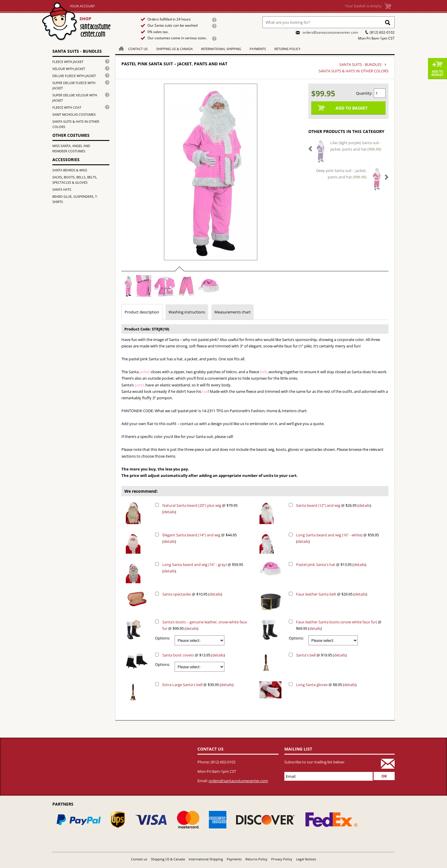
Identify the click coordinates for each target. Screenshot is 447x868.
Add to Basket (437, 73)
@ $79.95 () (200, 509)
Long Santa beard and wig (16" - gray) (195, 565)
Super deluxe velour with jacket (75, 98)
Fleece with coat (67, 107)
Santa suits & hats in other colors (76, 124)
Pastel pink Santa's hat (316, 565)
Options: (163, 638)
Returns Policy (287, 49)
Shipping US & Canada (174, 49)
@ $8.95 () (326, 685)
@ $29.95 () (332, 594)
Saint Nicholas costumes (74, 114)
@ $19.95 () (321, 655)
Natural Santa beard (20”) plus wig (192, 505)
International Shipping (221, 49)
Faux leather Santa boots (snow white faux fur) (337, 622)
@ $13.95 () (331, 565)
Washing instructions (187, 312)
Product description (142, 312)
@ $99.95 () (205, 625)
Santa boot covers (178, 655)
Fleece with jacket (68, 62)
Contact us (138, 49)
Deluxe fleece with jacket (74, 76)
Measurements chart (233, 312)
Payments (258, 49)
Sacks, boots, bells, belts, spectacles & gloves (75, 180)
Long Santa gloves (312, 685)
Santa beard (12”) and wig (318, 505)
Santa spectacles (177, 594)
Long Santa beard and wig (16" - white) (329, 535)
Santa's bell (306, 655)
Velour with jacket (69, 69)
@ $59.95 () (337, 538)
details (169, 512)
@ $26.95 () (334, 505)
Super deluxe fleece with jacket (74, 85)
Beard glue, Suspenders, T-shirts (75, 199)
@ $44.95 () (200, 538)
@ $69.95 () (339, 625)
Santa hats (62, 189)
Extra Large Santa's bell (182, 685)
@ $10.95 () (192, 594)
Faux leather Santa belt (316, 594)
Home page (84, 22)
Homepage (120, 48)
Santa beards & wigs (70, 170)
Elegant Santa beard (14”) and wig (191, 535)
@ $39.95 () (198, 685)
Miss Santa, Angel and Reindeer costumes (71, 148)
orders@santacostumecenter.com (330, 32)
